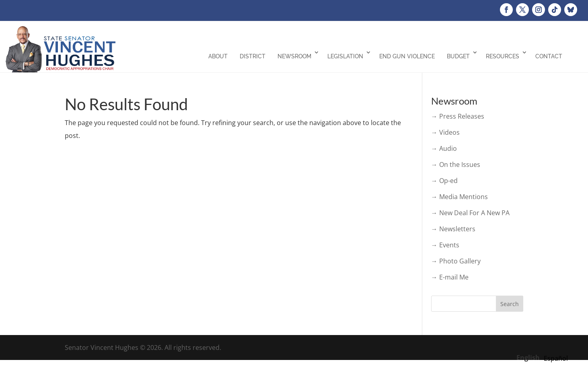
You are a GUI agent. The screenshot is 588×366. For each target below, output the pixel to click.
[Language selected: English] (544, 357)
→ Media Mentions (460, 197)
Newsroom (294, 56)
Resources (503, 56)
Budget (458, 56)
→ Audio (444, 148)
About (218, 56)
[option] (556, 358)
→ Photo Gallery (456, 261)
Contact (549, 56)
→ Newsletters (453, 229)
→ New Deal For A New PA (470, 213)
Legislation (345, 56)
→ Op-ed (444, 181)
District (253, 56)
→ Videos (445, 132)
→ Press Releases (458, 116)
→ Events (445, 245)
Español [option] (556, 358)
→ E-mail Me (450, 277)
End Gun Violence (407, 56)
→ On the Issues (456, 164)
